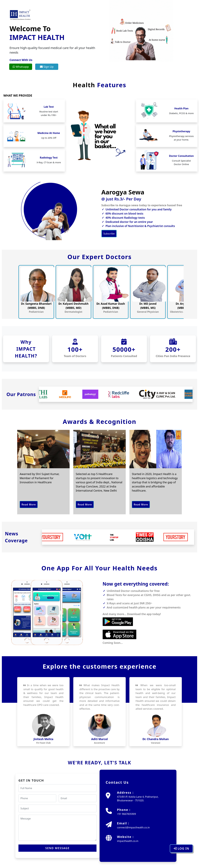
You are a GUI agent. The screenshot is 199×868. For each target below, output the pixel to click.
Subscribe (109, 234)
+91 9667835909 (126, 814)
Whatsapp (21, 67)
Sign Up (47, 67)
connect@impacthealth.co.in (133, 827)
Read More (29, 504)
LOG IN (181, 848)
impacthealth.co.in (128, 841)
